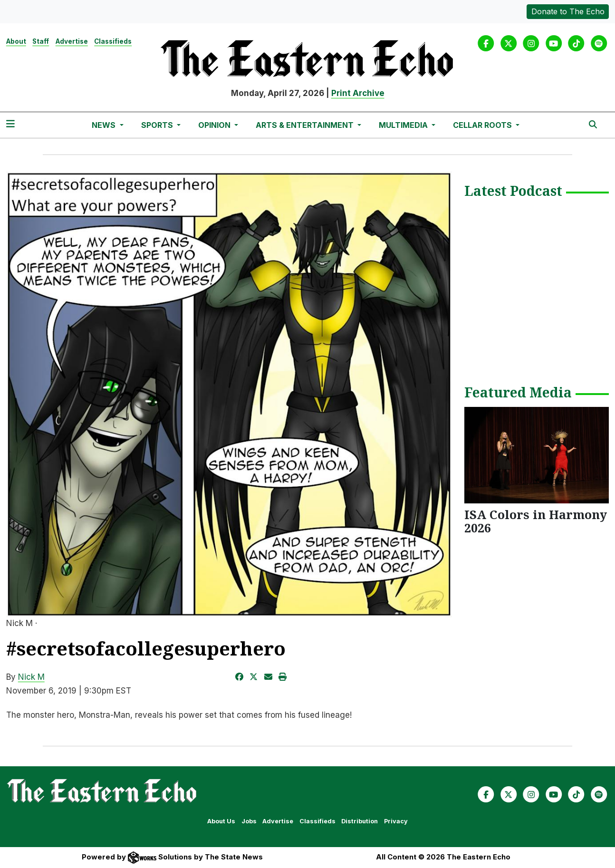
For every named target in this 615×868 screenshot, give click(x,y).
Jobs (249, 821)
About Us (221, 821)
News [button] (105, 125)
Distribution (360, 821)
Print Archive (358, 93)
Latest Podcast (513, 192)
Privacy (396, 821)
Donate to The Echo (568, 11)
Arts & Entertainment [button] (306, 125)
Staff (41, 41)
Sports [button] (158, 125)
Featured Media (518, 393)
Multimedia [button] (404, 125)
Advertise (72, 41)
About (16, 41)
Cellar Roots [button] (483, 125)
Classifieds (113, 41)
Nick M (31, 677)
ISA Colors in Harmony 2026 (536, 521)
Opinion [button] (215, 125)
